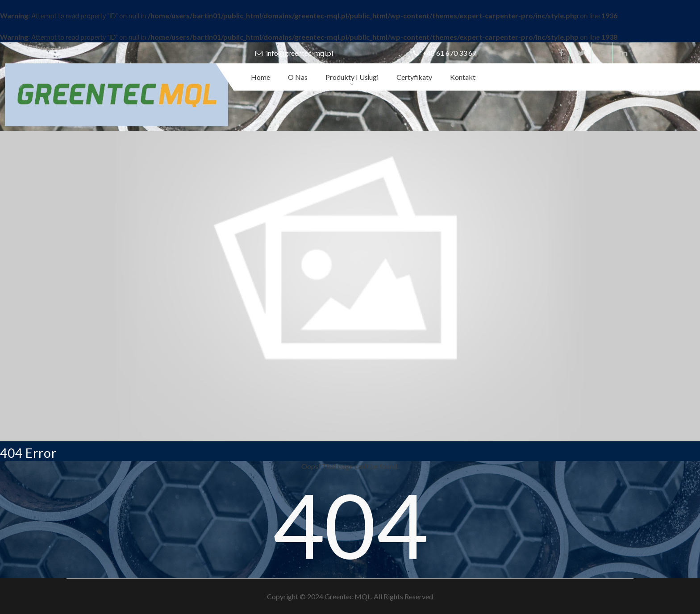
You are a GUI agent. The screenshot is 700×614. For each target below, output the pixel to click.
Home (260, 77)
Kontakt (463, 77)
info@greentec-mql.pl (294, 53)
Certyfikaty (414, 77)
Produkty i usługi (352, 77)
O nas (298, 77)
